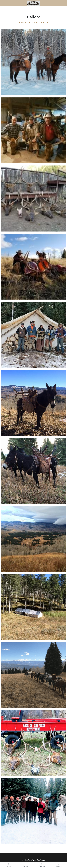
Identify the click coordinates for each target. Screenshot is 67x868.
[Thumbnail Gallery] (33, 62)
